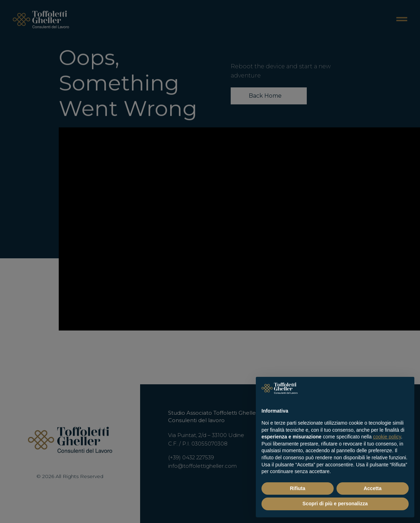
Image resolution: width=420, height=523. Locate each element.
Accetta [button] (373, 488)
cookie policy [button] (387, 437)
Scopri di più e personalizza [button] (335, 504)
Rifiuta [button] (298, 488)
